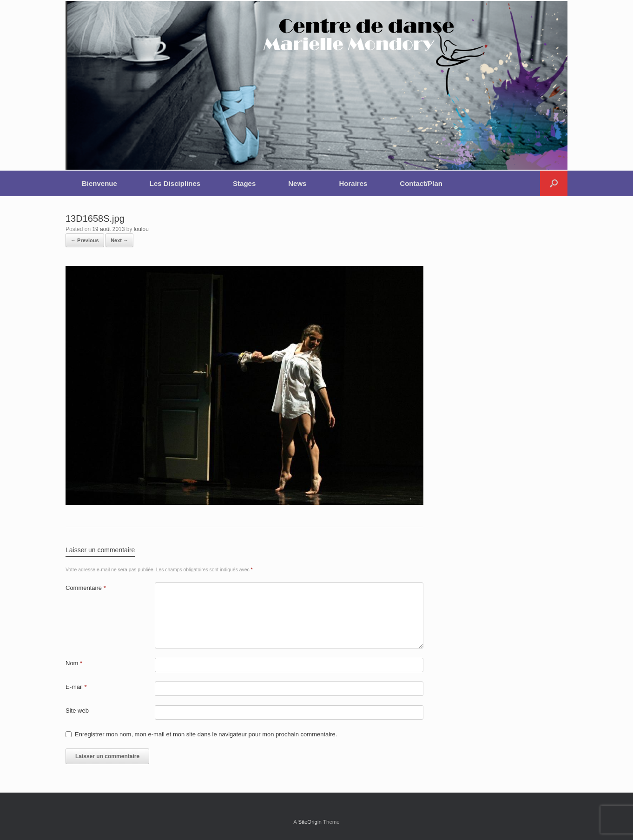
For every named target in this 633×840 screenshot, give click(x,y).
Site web (77, 711)
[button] (554, 183)
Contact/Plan (421, 183)
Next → (119, 240)
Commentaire (86, 588)
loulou (141, 229)
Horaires (353, 183)
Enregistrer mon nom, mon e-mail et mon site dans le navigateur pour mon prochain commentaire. (206, 734)
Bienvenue (99, 183)
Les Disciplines (175, 183)
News (297, 183)
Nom (74, 663)
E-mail (76, 687)
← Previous (85, 240)
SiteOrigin (310, 822)
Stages (244, 183)
